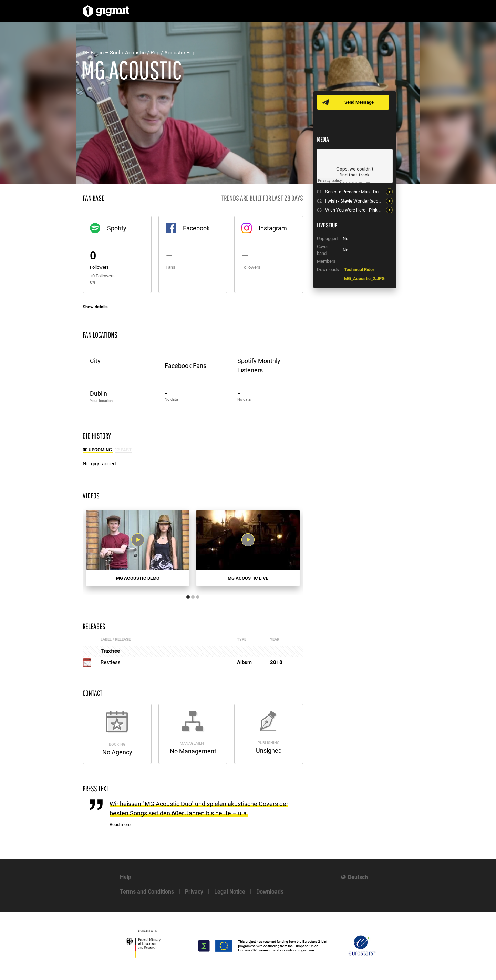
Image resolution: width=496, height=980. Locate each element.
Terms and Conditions (147, 892)
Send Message (359, 102)
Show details (95, 307)
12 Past (123, 450)
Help (126, 877)
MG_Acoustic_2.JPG (364, 278)
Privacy (194, 892)
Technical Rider (359, 270)
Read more (120, 824)
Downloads (270, 892)
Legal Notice (230, 892)
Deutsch (358, 877)
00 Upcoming (98, 450)
